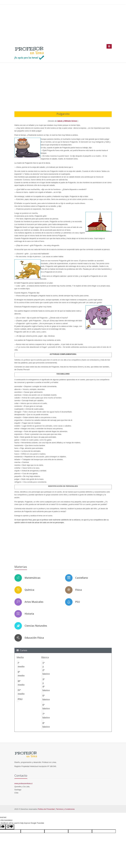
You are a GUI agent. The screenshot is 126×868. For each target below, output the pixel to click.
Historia (29, 614)
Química (29, 590)
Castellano (82, 578)
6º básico (43, 707)
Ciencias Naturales (36, 626)
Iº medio (18, 665)
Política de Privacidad (46, 809)
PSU (78, 602)
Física (79, 590)
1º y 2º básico (43, 668)
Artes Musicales (34, 602)
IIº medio (18, 674)
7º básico (43, 716)
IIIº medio (18, 683)
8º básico (43, 725)
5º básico (43, 698)
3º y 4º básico (43, 685)
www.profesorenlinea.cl (23, 783)
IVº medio (18, 692)
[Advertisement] (63, 24)
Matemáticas (32, 578)
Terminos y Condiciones (65, 809)
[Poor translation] (10, 827)
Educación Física (34, 638)
